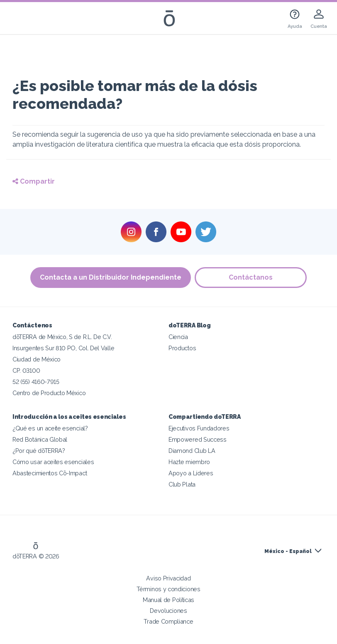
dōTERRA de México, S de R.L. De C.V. (62, 337)
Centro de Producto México (49, 393)
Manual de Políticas (168, 600)
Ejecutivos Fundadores (199, 428)
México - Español (288, 551)
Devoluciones (168, 611)
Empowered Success (198, 439)
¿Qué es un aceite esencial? (50, 428)
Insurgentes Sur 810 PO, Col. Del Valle (63, 348)
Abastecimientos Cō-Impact (50, 473)
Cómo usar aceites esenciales (53, 462)
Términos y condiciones (168, 589)
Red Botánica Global (40, 439)
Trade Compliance (168, 621)
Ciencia (178, 337)
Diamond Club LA (192, 451)
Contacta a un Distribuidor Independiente (111, 277)
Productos (182, 348)
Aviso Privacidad (168, 578)
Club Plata (182, 484)
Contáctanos (251, 277)
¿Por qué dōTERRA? (39, 451)
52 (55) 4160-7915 (36, 382)
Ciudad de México (37, 359)
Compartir (34, 181)
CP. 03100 (26, 370)
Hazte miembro (189, 462)
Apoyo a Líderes (191, 473)
